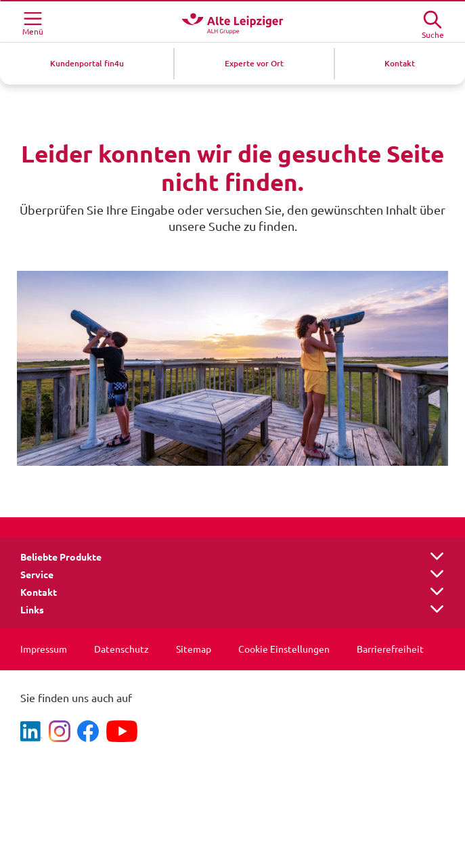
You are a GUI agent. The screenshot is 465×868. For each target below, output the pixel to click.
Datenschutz (121, 649)
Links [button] (32, 610)
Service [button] (37, 575)
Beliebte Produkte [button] (61, 557)
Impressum (44, 649)
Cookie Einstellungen (284, 649)
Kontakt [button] (39, 592)
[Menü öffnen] (32, 22)
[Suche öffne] (433, 21)
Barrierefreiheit (390, 649)
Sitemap (194, 649)
